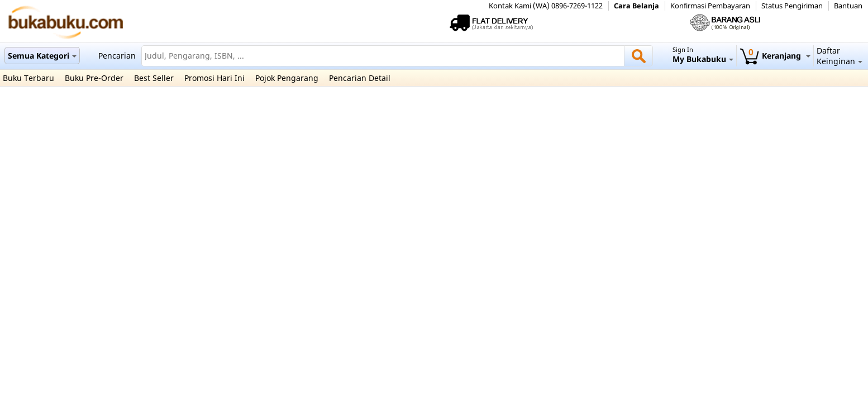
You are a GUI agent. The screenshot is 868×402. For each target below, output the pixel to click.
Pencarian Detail (360, 78)
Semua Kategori (42, 56)
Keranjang (775, 56)
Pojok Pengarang (287, 78)
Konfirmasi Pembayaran (710, 6)
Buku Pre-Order (94, 78)
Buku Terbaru (28, 78)
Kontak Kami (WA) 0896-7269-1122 (546, 6)
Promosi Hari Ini (214, 78)
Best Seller (154, 78)
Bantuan (848, 6)
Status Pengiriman (792, 6)
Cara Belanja (636, 6)
